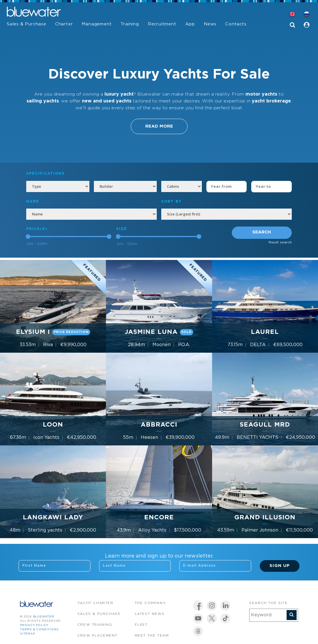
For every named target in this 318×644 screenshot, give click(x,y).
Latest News (150, 614)
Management (97, 24)
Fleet (141, 625)
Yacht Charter (95, 603)
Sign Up (280, 566)
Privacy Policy (34, 625)
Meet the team (152, 636)
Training (130, 24)
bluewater (44, 617)
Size (121, 229)
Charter (64, 24)
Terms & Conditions (39, 630)
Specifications (46, 174)
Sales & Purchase (27, 24)
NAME (33, 202)
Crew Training (95, 625)
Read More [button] (159, 126)
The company (150, 603)
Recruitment (162, 24)
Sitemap (28, 634)
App (190, 24)
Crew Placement (97, 636)
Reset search (280, 242)
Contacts (236, 24)
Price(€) (37, 229)
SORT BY (171, 202)
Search (262, 232)
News (210, 24)
